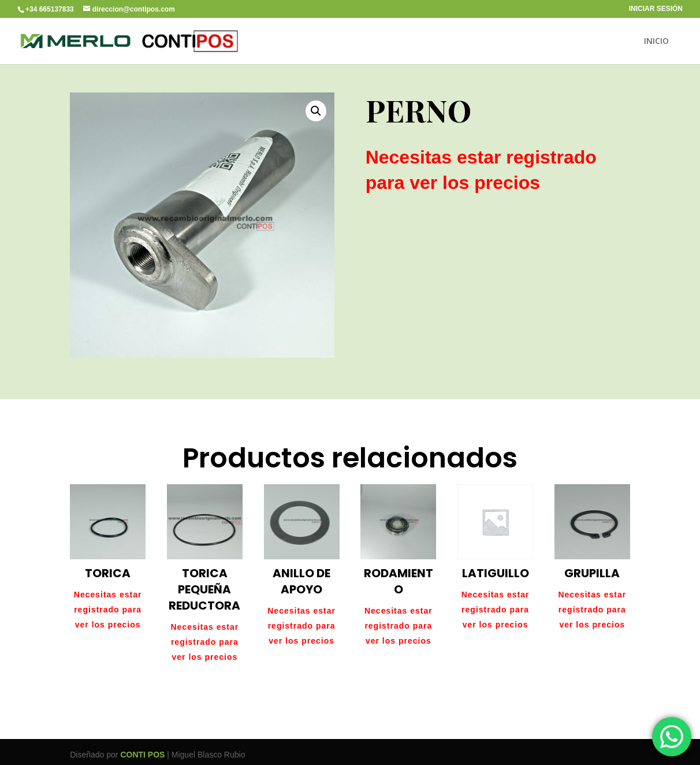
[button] (316, 111)
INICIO (656, 42)
